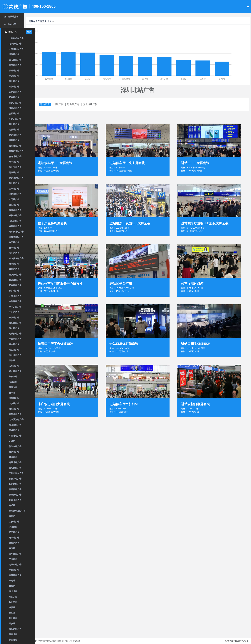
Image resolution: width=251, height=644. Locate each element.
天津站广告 (14, 71)
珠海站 (12, 516)
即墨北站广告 (15, 436)
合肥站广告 (14, 114)
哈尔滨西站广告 (16, 178)
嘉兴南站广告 (15, 275)
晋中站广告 (14, 344)
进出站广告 (84, 104)
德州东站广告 (15, 446)
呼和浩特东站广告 (17, 511)
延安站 (12, 624)
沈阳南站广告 (15, 221)
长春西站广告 (15, 285)
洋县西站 (13, 527)
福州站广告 (14, 124)
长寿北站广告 (15, 500)
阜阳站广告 (14, 318)
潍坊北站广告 (15, 554)
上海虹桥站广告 (16, 38)
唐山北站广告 (15, 355)
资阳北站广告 (15, 323)
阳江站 (12, 361)
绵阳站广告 (14, 253)
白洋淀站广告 (15, 301)
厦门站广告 (14, 205)
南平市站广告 (15, 565)
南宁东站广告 (15, 307)
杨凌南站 (13, 457)
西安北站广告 (15, 60)
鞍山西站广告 (15, 371)
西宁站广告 (14, 189)
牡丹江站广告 (15, 280)
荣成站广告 (14, 430)
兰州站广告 (14, 312)
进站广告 (56, 104)
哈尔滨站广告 (15, 135)
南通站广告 (14, 570)
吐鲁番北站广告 (16, 237)
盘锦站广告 (14, 543)
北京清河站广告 (16, 420)
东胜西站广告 (15, 210)
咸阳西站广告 (15, 629)
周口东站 (13, 597)
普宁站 (12, 393)
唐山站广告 (14, 350)
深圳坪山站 (14, 398)
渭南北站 (13, 634)
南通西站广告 (15, 575)
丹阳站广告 (14, 409)
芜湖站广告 (14, 173)
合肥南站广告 (15, 92)
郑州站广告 (14, 87)
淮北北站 (13, 591)
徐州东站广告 (15, 167)
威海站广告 (14, 269)
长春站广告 (14, 97)
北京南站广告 (15, 44)
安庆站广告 (14, 366)
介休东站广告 (15, 479)
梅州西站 (13, 618)
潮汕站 (12, 608)
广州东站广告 (15, 119)
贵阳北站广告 (15, 146)
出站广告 (69, 104)
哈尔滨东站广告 (16, 258)
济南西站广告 (15, 108)
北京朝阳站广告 (16, 49)
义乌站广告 (14, 264)
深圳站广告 (14, 140)
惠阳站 (12, 613)
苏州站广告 (14, 81)
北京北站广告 (15, 296)
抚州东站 (13, 602)
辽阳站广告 (14, 532)
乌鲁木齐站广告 (16, 151)
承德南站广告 (15, 226)
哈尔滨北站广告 (16, 232)
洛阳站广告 (14, 242)
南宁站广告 (14, 162)
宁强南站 (13, 559)
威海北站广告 (15, 425)
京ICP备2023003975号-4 (236, 641)
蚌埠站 (12, 586)
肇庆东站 (13, 377)
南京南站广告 (15, 65)
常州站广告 (14, 183)
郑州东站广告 (15, 103)
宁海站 (12, 581)
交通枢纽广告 (101, 104)
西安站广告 (14, 522)
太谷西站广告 (15, 468)
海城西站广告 (15, 334)
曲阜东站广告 (15, 339)
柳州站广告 (14, 452)
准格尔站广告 (15, 215)
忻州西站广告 (15, 484)
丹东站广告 (14, 538)
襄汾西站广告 (15, 489)
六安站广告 (14, 404)
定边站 (12, 441)
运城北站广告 (15, 462)
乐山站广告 (14, 328)
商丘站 (12, 505)
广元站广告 (14, 199)
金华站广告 (14, 248)
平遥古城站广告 (16, 473)
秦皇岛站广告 (15, 414)
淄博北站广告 (15, 194)
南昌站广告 (14, 130)
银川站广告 (14, 291)
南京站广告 (14, 76)
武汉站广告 (14, 54)
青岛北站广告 (15, 157)
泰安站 (12, 548)
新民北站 (13, 640)
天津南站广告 (15, 495)
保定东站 (13, 387)
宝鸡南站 (13, 382)
